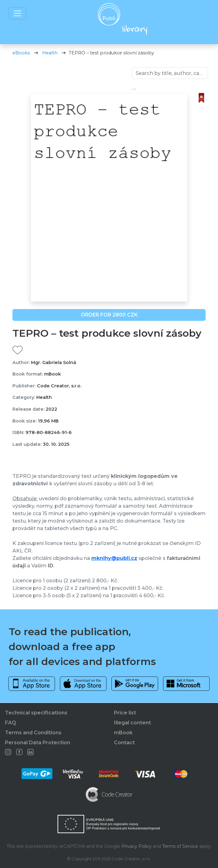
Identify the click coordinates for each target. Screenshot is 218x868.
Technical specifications (36, 713)
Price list (125, 713)
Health (50, 53)
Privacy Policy (136, 846)
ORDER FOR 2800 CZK (109, 315)
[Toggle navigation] (17, 13)
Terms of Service (180, 846)
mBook (123, 733)
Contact (124, 743)
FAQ (11, 723)
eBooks (21, 53)
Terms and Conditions (33, 733)
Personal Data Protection (38, 743)
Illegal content (132, 723)
